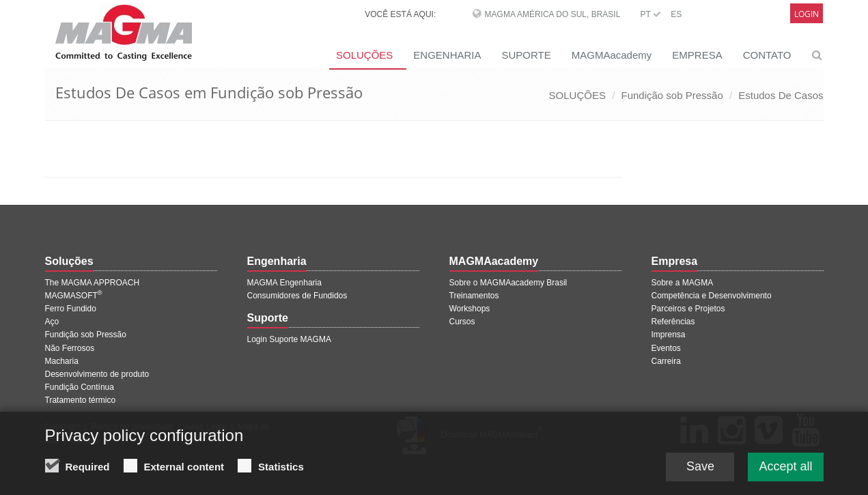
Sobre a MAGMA (683, 283)
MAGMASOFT (74, 296)
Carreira (666, 361)
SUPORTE (527, 55)
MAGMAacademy (612, 55)
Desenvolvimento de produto (97, 374)
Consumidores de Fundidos (297, 296)
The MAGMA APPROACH (93, 283)
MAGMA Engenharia (284, 283)
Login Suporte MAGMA (289, 339)
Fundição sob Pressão (672, 95)
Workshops (470, 309)
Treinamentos (474, 296)
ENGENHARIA (447, 55)
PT (651, 14)
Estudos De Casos (781, 95)
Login (807, 14)
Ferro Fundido (71, 309)
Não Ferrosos (70, 348)
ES (676, 14)
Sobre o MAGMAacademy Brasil (508, 283)
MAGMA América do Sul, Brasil (553, 14)
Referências (673, 322)
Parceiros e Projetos (688, 309)
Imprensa (669, 335)
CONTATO (767, 55)
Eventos (666, 348)
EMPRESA (697, 55)
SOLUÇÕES (364, 55)
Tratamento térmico (81, 400)
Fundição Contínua (80, 387)
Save (700, 468)
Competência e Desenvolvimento (712, 296)
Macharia (62, 361)
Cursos (462, 322)
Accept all (785, 468)
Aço (52, 322)
